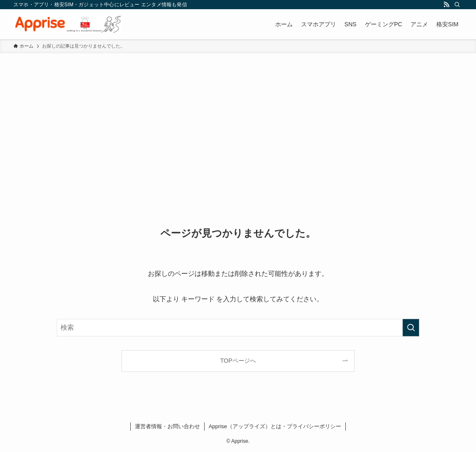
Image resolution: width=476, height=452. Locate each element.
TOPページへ (238, 361)
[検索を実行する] (411, 328)
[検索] (457, 5)
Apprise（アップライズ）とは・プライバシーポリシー (275, 426)
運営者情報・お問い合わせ (167, 426)
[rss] (446, 5)
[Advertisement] (238, 116)
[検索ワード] (238, 328)
